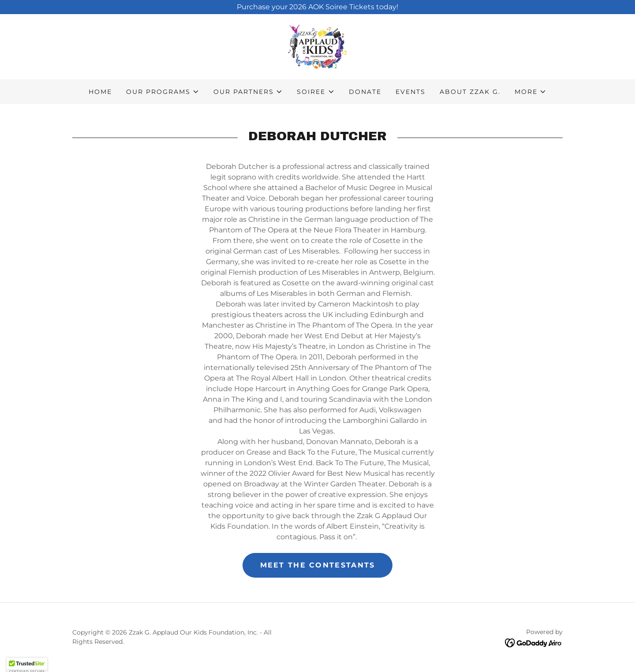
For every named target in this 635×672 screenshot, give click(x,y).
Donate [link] (365, 92)
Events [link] (411, 92)
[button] (163, 92)
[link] (317, 46)
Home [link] (100, 92)
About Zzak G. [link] (470, 92)
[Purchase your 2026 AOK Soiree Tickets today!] (317, 7)
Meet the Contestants (318, 565)
